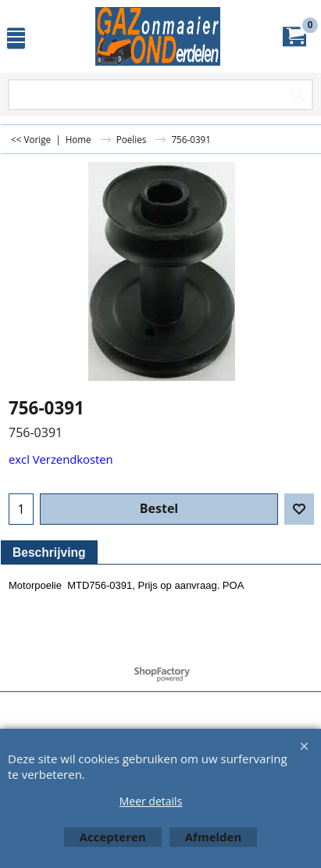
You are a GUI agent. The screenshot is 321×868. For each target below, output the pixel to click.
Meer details (151, 801)
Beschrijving (49, 552)
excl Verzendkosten (61, 459)
